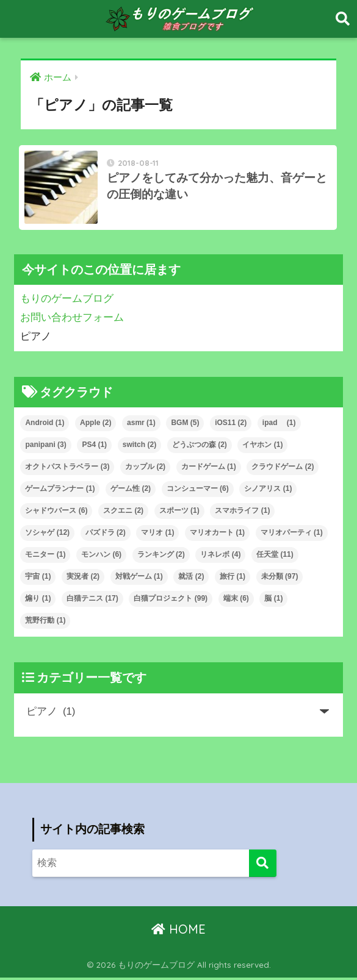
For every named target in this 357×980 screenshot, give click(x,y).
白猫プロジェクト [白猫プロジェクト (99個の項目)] (171, 600)
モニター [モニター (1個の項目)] (45, 557)
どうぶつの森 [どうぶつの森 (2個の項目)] (200, 447)
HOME (179, 931)
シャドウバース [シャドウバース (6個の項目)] (56, 513)
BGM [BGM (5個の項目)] (185, 425)
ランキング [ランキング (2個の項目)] (161, 557)
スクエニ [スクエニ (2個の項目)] (123, 513)
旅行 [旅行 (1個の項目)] (233, 579)
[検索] (263, 865)
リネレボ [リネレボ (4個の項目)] (220, 557)
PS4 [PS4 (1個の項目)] (94, 447)
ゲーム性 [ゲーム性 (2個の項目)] (131, 491)
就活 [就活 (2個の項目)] (191, 579)
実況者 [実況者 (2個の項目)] (83, 579)
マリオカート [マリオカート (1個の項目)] (217, 535)
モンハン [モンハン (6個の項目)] (101, 557)
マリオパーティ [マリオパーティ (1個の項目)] (292, 535)
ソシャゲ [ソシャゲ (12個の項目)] (47, 535)
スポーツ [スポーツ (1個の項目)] (179, 513)
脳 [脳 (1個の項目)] (273, 600)
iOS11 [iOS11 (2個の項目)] (231, 425)
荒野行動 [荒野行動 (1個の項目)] (45, 622)
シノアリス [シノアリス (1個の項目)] (268, 491)
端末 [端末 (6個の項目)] (236, 600)
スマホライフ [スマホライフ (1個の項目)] (242, 513)
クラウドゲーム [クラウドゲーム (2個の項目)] (283, 469)
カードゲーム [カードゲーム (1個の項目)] (209, 469)
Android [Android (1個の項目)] (45, 425)
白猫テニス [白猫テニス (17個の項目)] (92, 600)
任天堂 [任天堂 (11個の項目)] (275, 557)
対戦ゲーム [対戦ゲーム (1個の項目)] (139, 579)
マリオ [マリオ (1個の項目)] (157, 535)
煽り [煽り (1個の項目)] (38, 600)
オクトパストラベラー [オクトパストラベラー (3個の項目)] (67, 469)
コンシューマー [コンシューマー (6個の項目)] (198, 491)
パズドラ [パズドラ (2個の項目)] (106, 535)
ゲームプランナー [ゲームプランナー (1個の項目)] (60, 491)
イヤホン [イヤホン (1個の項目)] (262, 447)
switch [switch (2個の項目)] (139, 447)
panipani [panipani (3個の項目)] (45, 447)
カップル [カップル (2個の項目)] (145, 469)
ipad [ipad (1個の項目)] (279, 425)
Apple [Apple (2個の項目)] (96, 425)
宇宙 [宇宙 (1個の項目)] (38, 579)
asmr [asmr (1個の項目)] (141, 425)
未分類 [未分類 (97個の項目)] (280, 579)
